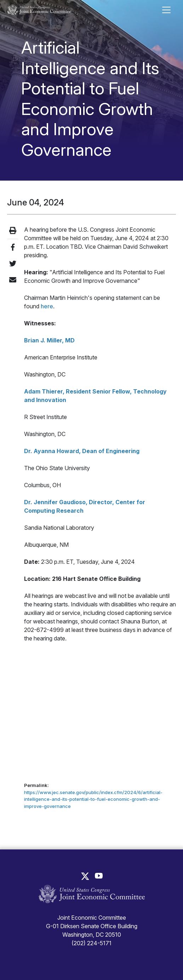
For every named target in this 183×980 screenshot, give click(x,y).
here (46, 306)
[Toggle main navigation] (166, 10)
